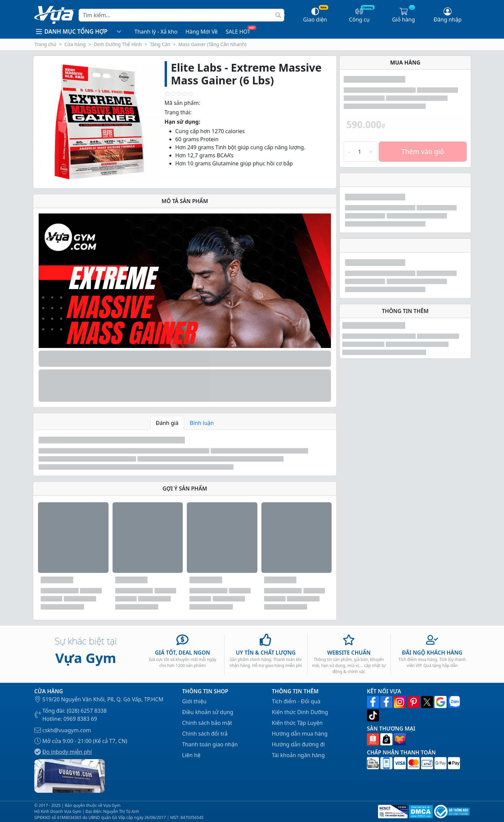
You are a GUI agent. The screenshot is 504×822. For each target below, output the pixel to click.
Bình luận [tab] (202, 423)
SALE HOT (238, 32)
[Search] (181, 15)
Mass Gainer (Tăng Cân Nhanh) (213, 44)
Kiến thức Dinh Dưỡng (300, 712)
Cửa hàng (75, 44)
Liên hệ (191, 755)
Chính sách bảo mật (207, 723)
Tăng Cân (160, 44)
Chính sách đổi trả (205, 734)
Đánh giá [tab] (167, 423)
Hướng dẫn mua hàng (300, 734)
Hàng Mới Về (202, 32)
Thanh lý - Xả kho (156, 32)
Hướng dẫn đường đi (298, 744)
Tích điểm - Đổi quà (296, 701)
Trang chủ (45, 44)
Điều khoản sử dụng (208, 712)
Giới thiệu (194, 701)
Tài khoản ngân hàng (298, 755)
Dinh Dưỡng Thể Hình (118, 44)
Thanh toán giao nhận (210, 744)
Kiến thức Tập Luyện (297, 723)
